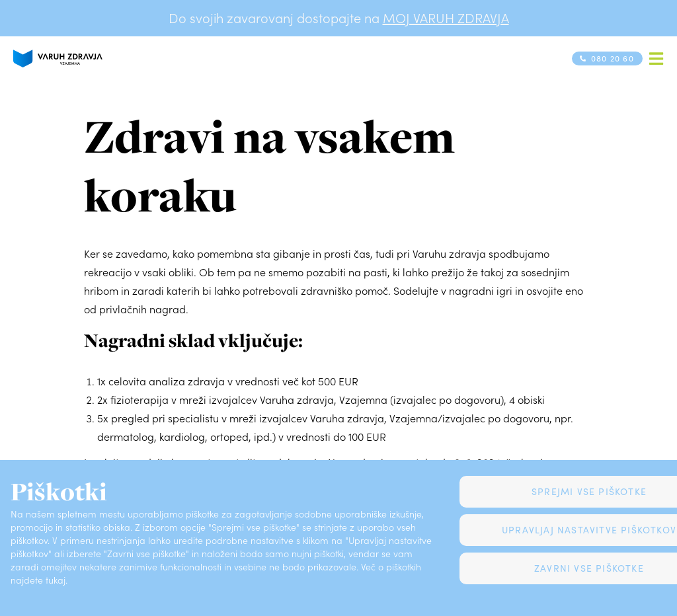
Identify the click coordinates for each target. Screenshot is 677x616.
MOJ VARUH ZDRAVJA (446, 18)
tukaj (56, 580)
